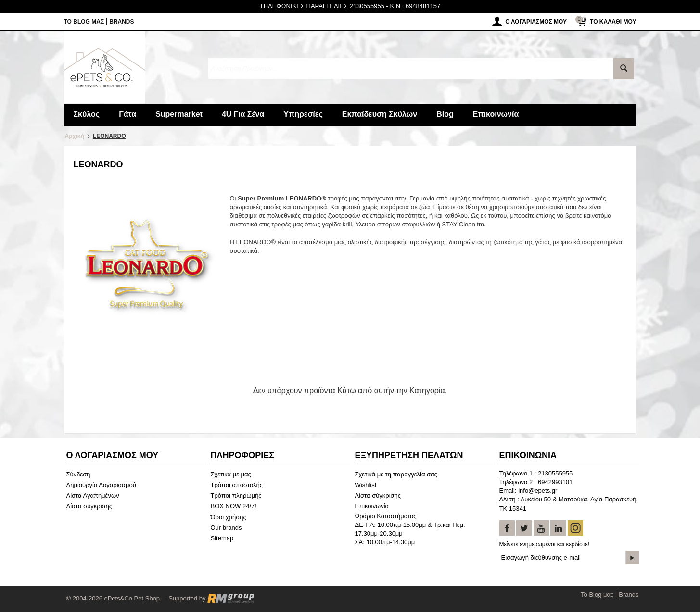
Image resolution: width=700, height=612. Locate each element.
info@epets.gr (538, 491)
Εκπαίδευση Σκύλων (380, 114)
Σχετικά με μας (231, 474)
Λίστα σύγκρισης (89, 506)
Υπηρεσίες (303, 114)
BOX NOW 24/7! (234, 506)
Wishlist (366, 485)
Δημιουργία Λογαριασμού (101, 485)
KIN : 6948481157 (415, 6)
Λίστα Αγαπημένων (93, 495)
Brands (121, 22)
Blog (445, 114)
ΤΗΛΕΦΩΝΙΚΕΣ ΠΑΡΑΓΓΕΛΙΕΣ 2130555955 (322, 6)
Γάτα (127, 114)
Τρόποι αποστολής (237, 485)
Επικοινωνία (496, 114)
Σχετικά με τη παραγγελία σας (396, 474)
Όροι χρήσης (229, 517)
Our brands (226, 528)
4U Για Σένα (243, 114)
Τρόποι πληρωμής (236, 495)
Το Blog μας (84, 22)
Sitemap (222, 538)
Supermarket (179, 114)
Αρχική (75, 136)
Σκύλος (87, 114)
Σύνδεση (78, 474)
